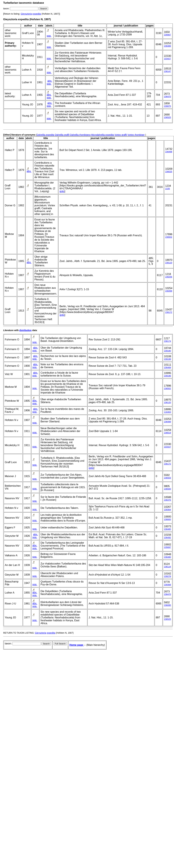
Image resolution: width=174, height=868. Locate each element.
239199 (167, 359)
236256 (169, 277)
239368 (167, 585)
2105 (168, 189)
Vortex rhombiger (136, 135)
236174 (167, 341)
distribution (25, 330)
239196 (167, 376)
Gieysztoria (26, 14)
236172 (169, 312)
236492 (167, 537)
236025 (169, 172)
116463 (167, 412)
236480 (167, 557)
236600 (167, 519)
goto (62, 191)
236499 (169, 291)
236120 (169, 263)
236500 (167, 489)
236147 (167, 71)
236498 (169, 152)
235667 (167, 35)
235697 (167, 547)
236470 (167, 96)
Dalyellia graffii (62, 135)
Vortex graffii (121, 135)
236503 (167, 478)
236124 (167, 567)
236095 (167, 605)
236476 (167, 500)
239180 (167, 351)
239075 (167, 106)
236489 (167, 46)
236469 (167, 367)
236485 (167, 529)
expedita (37, 14)
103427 (167, 59)
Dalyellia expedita (46, 135)
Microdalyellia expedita (103, 135)
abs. (50, 81)
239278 (167, 576)
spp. (49, 36)
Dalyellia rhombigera (80, 135)
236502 (169, 237)
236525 (167, 117)
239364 (167, 510)
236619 (167, 433)
